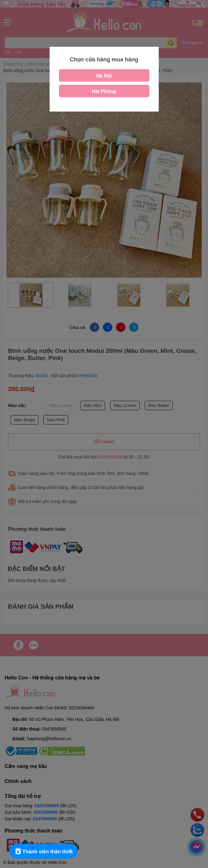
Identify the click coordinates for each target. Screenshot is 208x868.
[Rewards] (44, 851)
